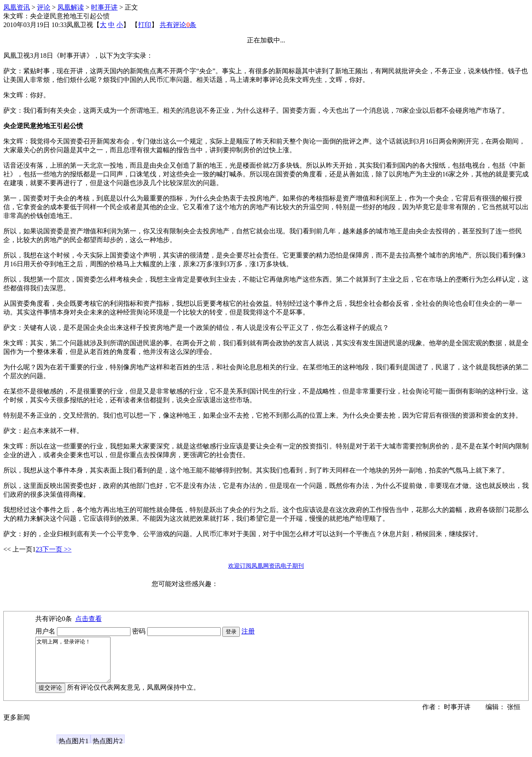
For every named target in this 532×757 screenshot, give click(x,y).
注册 (248, 631)
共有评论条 (178, 25)
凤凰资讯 (17, 7)
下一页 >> (57, 549)
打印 (145, 25)
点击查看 (89, 619)
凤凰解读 (71, 7)
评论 (44, 7)
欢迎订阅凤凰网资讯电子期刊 (266, 566)
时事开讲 (104, 7)
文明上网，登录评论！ (77, 664)
